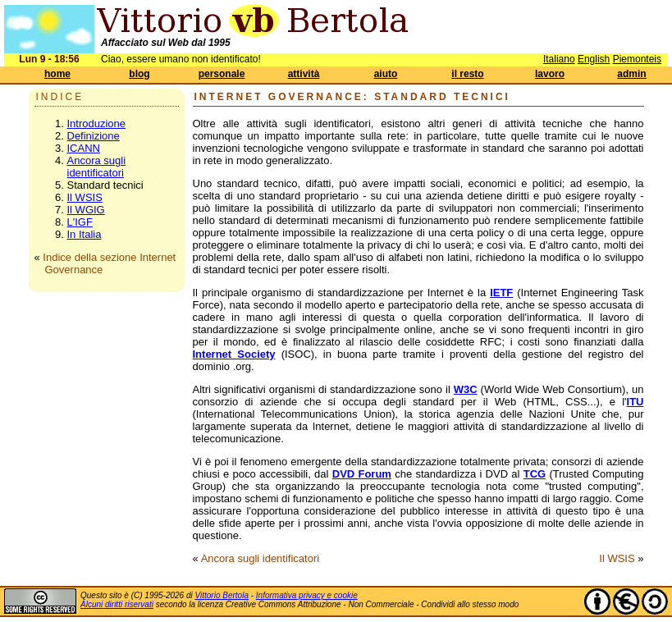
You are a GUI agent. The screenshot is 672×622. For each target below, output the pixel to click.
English (594, 59)
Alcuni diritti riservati (117, 604)
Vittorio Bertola (222, 595)
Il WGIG (86, 210)
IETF (501, 293)
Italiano (559, 59)
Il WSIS (85, 197)
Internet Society (234, 354)
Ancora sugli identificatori (97, 167)
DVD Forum (362, 474)
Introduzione (97, 123)
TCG (535, 474)
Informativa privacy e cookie (307, 595)
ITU (635, 402)
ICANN (84, 148)
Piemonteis (637, 59)
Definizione (94, 136)
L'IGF (80, 222)
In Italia (85, 234)
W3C (466, 389)
